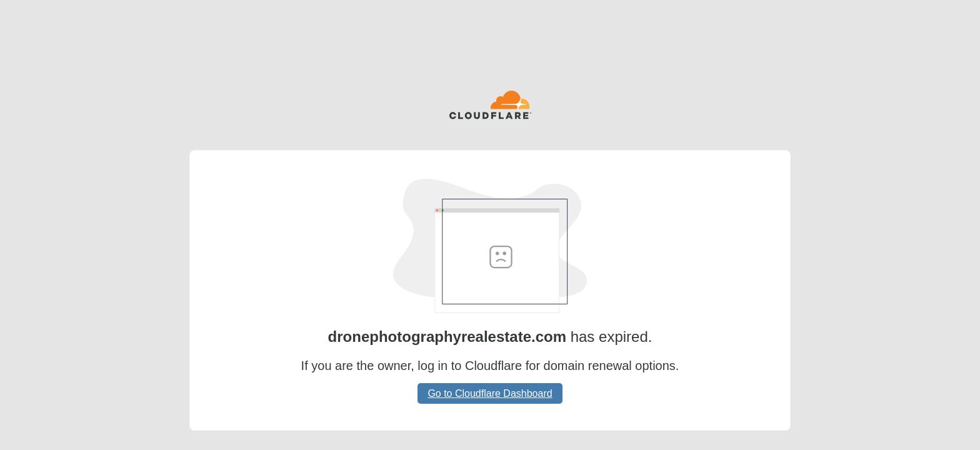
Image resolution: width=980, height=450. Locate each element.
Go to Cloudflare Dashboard (490, 393)
